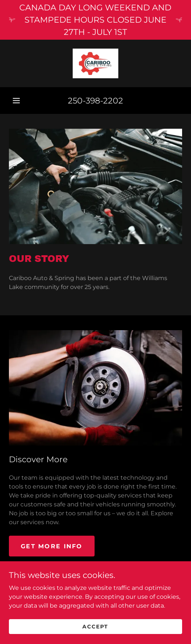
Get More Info (52, 546)
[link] (95, 63)
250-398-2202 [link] (95, 101)
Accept (95, 637)
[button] (16, 101)
